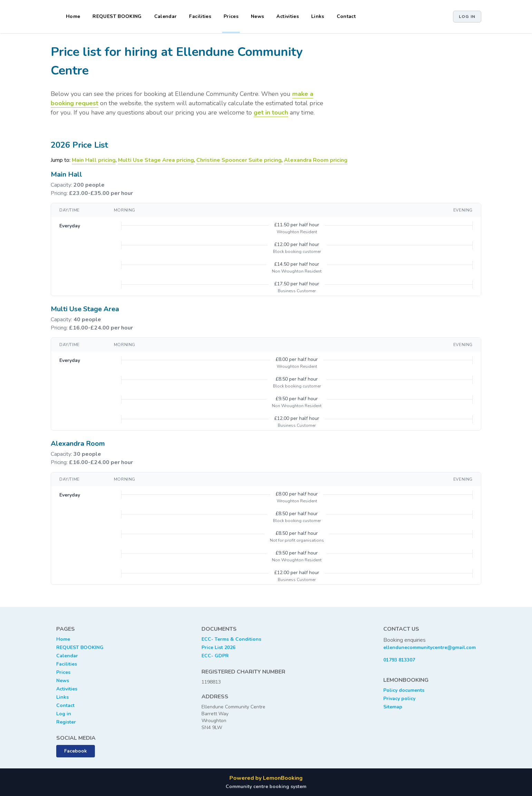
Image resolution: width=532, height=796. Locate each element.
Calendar (166, 16)
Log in (467, 17)
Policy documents (404, 690)
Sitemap (393, 707)
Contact (346, 16)
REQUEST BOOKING (117, 16)
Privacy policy (399, 699)
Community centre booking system (266, 787)
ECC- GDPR (215, 656)
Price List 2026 (218, 647)
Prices (231, 16)
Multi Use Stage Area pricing (156, 160)
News (257, 16)
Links (318, 16)
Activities (288, 16)
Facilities (200, 16)
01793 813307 (399, 660)
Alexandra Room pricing (316, 160)
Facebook (76, 751)
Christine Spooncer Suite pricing (239, 160)
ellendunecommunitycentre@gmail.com (430, 647)
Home (73, 16)
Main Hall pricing (94, 160)
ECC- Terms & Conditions (231, 639)
